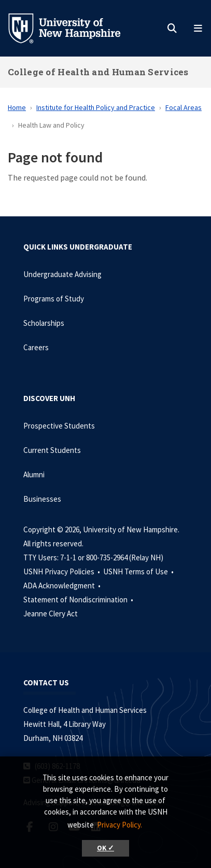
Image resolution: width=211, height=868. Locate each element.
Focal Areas (184, 107)
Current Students (52, 450)
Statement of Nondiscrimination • (79, 600)
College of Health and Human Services (98, 72)
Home (17, 107)
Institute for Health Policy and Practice (96, 107)
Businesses (42, 499)
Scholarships (44, 323)
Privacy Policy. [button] (119, 825)
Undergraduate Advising (62, 274)
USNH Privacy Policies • (62, 571)
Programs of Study (54, 299)
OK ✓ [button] (105, 848)
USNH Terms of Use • (139, 571)
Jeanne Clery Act (51, 614)
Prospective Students (59, 426)
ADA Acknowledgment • (63, 585)
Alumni (34, 474)
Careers (36, 347)
